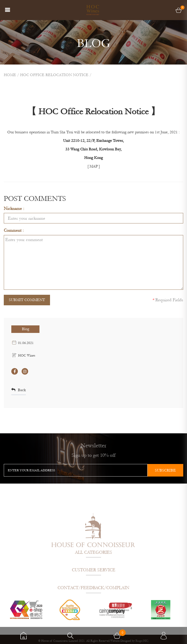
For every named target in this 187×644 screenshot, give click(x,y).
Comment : (14, 230)
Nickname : (14, 209)
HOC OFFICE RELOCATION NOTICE (54, 75)
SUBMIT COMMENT (27, 300)
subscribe (165, 470)
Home (10, 75)
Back (19, 390)
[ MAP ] (94, 166)
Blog (26, 329)
